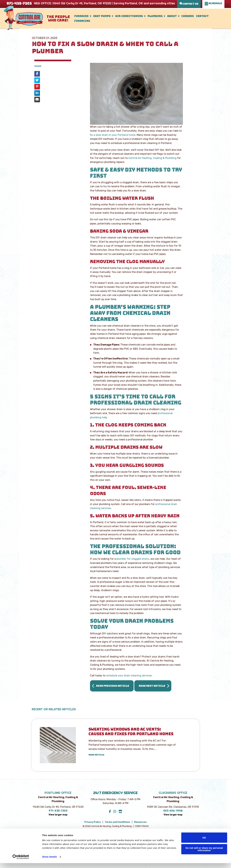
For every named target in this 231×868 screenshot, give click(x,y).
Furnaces (81, 16)
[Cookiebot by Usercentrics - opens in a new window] (21, 862)
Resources (140, 822)
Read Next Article (152, 686)
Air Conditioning (129, 16)
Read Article (96, 755)
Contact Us (189, 4)
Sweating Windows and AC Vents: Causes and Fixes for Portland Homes (131, 732)
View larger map (58, 815)
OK (204, 842)
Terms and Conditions (117, 822)
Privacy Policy (93, 822)
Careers (188, 16)
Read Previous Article (113, 686)
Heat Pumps (102, 16)
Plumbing (155, 16)
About (172, 16)
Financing (82, 21)
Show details (49, 862)
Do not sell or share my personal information (204, 854)
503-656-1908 (173, 811)
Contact (202, 16)
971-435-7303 (19, 3)
